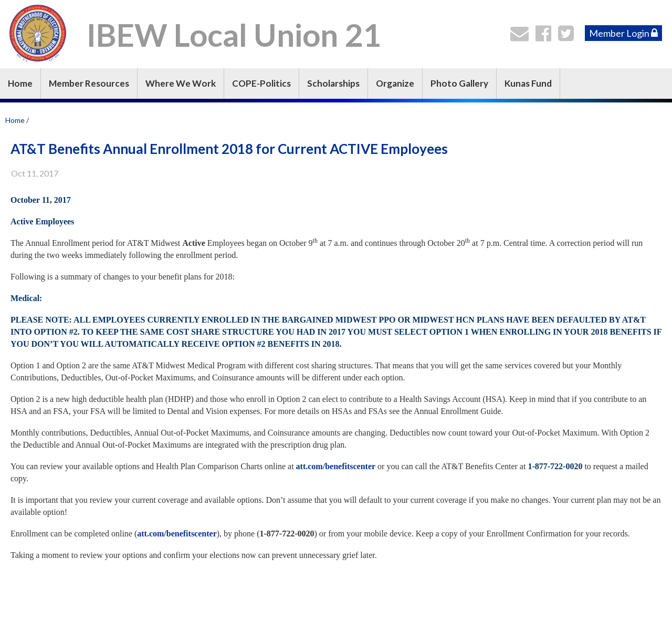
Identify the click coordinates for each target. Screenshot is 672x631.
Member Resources (89, 83)
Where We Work (181, 83)
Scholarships (333, 83)
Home (20, 83)
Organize (395, 83)
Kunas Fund (528, 83)
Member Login (623, 33)
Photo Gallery (459, 83)
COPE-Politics (261, 83)
